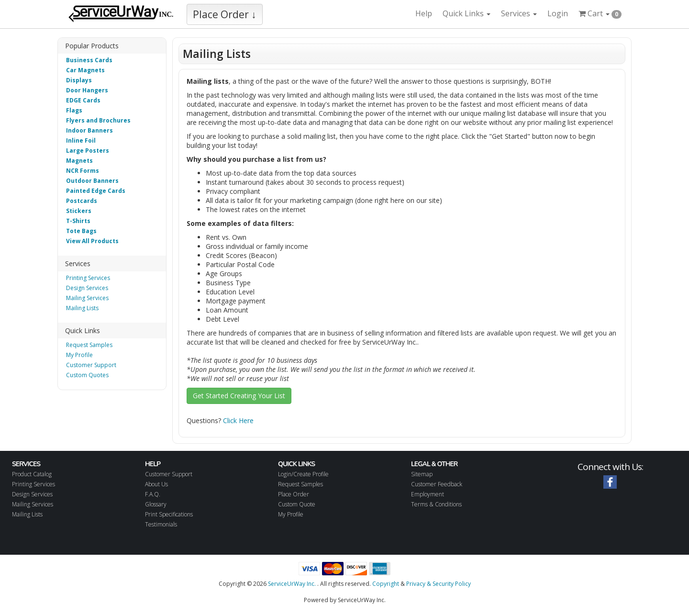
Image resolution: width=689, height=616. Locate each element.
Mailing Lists (82, 308)
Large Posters (88, 151)
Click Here (238, 420)
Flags (74, 110)
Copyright (386, 584)
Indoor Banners (89, 130)
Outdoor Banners (92, 181)
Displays (79, 80)
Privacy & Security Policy (439, 584)
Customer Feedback (437, 484)
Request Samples (89, 345)
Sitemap (422, 474)
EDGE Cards (83, 100)
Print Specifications (169, 514)
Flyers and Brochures (98, 120)
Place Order (294, 494)
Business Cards (89, 60)
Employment (428, 494)
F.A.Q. (153, 494)
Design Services (87, 288)
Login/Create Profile (303, 474)
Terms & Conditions (436, 504)
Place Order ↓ (225, 14)
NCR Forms (83, 171)
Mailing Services (87, 298)
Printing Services (88, 278)
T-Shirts (78, 221)
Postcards (82, 201)
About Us (156, 484)
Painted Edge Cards (96, 191)
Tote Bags (81, 231)
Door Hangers (87, 90)
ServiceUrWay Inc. (292, 584)
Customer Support (91, 365)
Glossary (156, 504)
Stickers (79, 211)
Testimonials (161, 524)
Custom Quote (297, 504)
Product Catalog (32, 474)
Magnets (79, 161)
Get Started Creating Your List (239, 396)
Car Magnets (85, 70)
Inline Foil (81, 140)
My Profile (79, 355)
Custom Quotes (87, 375)
